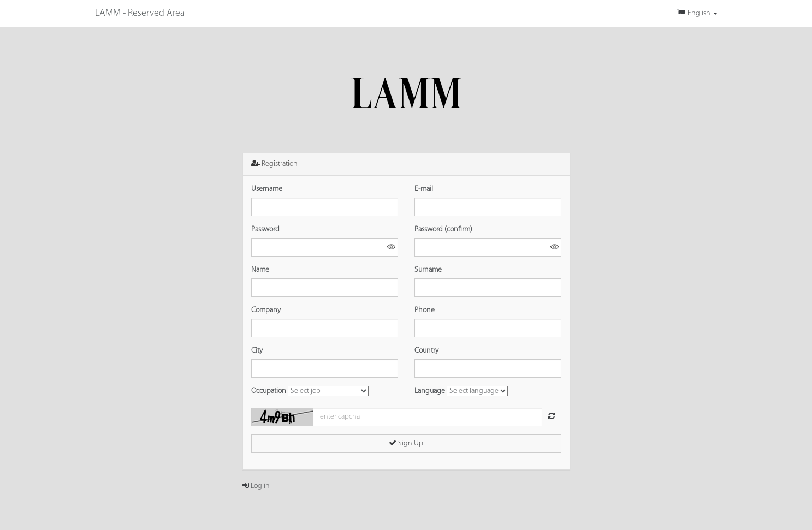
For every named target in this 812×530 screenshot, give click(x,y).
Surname (428, 270)
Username (267, 189)
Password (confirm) (443, 230)
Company (266, 310)
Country (426, 351)
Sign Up (406, 443)
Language (430, 391)
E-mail (424, 189)
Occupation (269, 391)
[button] (697, 14)
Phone (425, 310)
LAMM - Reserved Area (140, 13)
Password (265, 230)
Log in (256, 486)
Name (260, 270)
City (257, 351)
